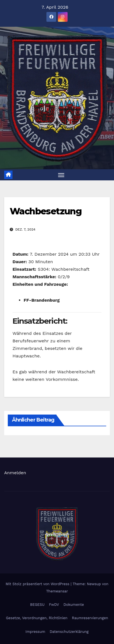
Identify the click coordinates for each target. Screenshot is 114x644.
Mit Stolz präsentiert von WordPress (38, 584)
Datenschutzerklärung (69, 632)
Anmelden (15, 473)
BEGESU (37, 605)
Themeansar (57, 591)
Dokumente (74, 605)
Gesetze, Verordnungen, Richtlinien (37, 618)
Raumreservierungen (90, 618)
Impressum (35, 632)
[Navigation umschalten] (61, 175)
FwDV (54, 605)
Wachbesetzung (46, 211)
